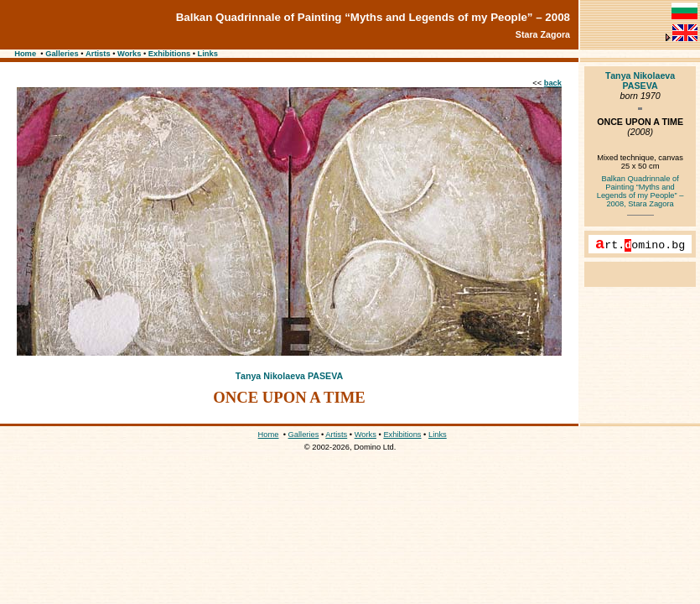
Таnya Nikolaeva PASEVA (289, 376)
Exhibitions (169, 54)
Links (208, 54)
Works (129, 54)
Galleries (62, 54)
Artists (98, 54)
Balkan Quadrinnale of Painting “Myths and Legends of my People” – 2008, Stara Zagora (640, 191)
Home (25, 54)
